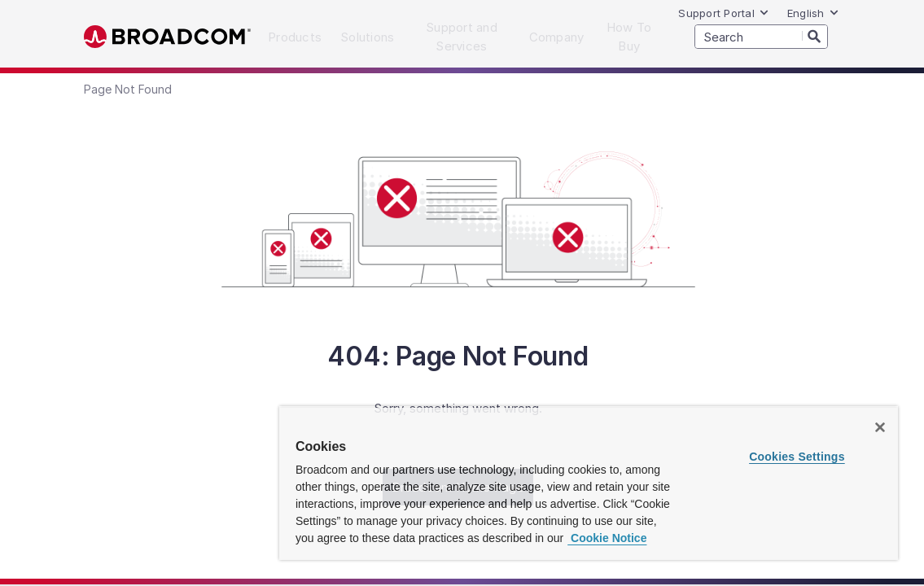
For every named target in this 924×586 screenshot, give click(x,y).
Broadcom (167, 37)
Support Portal (724, 13)
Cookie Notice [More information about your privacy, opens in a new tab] (607, 538)
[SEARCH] (761, 37)
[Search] (815, 36)
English (813, 13)
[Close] (880, 427)
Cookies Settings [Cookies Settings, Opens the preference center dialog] (797, 457)
